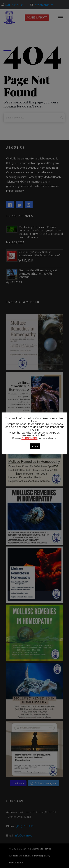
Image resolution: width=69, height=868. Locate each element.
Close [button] (35, 446)
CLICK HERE (30, 438)
